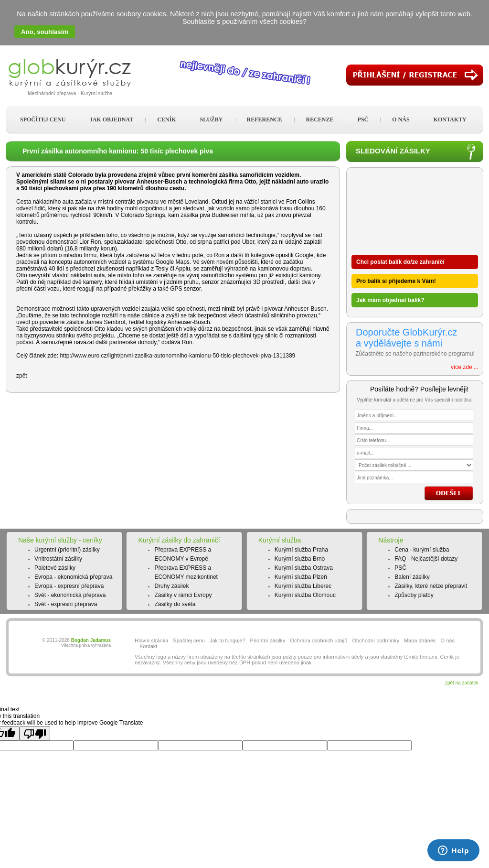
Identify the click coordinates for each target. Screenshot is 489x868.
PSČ (400, 568)
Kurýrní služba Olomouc (305, 595)
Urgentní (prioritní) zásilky (67, 550)
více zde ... (465, 367)
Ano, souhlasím (45, 32)
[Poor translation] (35, 733)
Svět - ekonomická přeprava (70, 595)
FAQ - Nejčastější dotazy (426, 559)
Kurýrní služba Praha (301, 550)
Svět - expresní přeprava (66, 604)
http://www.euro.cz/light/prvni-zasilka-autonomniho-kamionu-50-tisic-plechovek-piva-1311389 (177, 356)
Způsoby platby (414, 595)
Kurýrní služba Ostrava (304, 568)
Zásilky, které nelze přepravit (431, 586)
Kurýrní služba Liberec (303, 586)
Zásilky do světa (175, 604)
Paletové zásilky (55, 568)
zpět (22, 376)
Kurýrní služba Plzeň (301, 577)
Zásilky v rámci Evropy (183, 595)
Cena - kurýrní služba (422, 550)
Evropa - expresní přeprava (69, 586)
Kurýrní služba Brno (300, 559)
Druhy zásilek (171, 586)
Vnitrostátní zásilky (58, 559)
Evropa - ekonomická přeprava (73, 577)
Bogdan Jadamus (91, 640)
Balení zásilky (412, 577)
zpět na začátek (462, 683)
